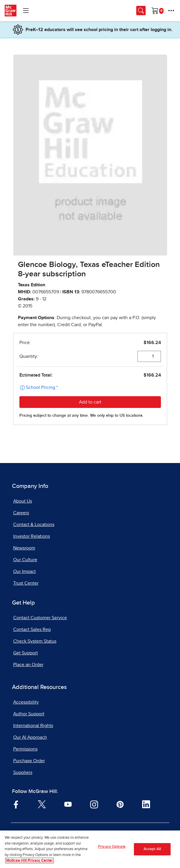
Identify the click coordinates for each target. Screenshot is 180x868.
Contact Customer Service (40, 618)
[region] (90, 849)
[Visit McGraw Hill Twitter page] (42, 804)
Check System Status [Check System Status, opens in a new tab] (35, 641)
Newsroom (24, 548)
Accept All (152, 849)
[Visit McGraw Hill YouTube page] (68, 804)
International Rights (33, 726)
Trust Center (26, 583)
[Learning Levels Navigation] (26, 11)
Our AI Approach (30, 737)
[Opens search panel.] (141, 11)
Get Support (26, 653)
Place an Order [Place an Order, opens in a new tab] (28, 665)
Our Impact (25, 571)
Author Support (29, 714)
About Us (23, 501)
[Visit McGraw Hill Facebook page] (16, 804)
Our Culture (25, 560)
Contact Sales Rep (32, 629)
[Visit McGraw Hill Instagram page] (94, 804)
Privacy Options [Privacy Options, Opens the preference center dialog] (112, 847)
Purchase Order (29, 761)
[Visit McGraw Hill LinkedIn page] (146, 804)
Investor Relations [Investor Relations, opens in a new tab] (32, 536)
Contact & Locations (34, 525)
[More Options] (171, 11)
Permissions (25, 749)
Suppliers (23, 772)
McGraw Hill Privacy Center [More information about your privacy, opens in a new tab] (30, 861)
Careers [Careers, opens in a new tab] (21, 513)
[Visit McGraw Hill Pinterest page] (120, 804)
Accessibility (26, 702)
